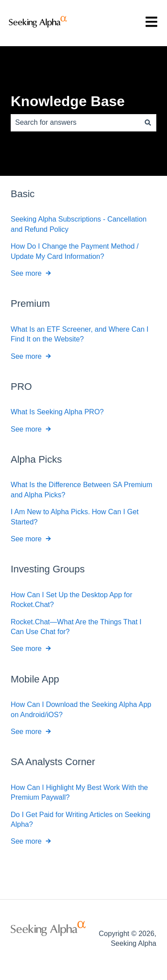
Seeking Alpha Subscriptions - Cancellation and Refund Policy (79, 224)
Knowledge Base (68, 101)
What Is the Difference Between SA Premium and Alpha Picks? (81, 490)
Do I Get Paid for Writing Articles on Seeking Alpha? (81, 819)
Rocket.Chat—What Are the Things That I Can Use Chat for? (76, 626)
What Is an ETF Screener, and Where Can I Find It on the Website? (79, 334)
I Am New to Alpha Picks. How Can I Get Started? (75, 517)
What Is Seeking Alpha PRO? (57, 412)
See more (26, 273)
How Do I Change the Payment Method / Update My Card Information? (75, 251)
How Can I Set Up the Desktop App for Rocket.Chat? (71, 599)
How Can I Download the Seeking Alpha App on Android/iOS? (81, 709)
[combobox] (75, 123)
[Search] (148, 123)
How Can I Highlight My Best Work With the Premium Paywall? (79, 792)
